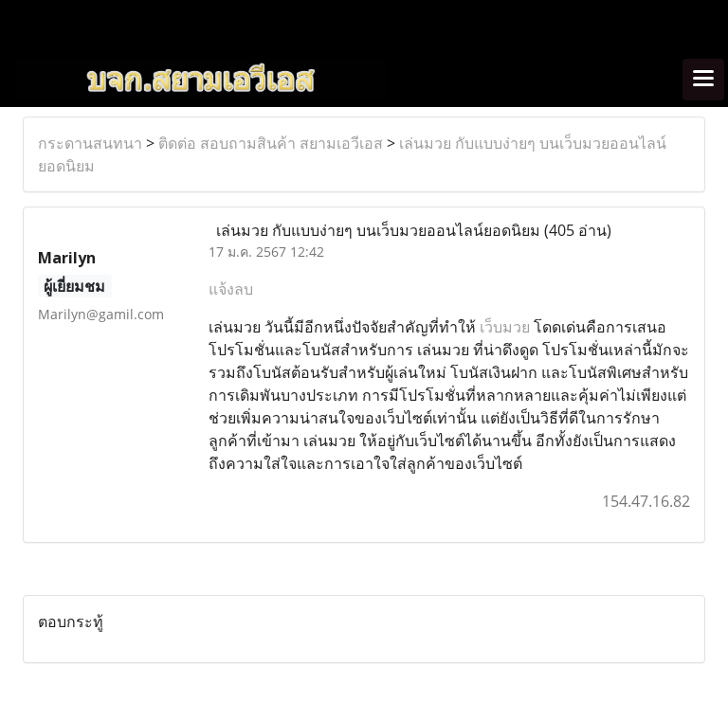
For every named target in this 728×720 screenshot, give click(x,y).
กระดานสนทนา (90, 143)
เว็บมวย (505, 327)
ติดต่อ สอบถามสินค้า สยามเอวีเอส (271, 143)
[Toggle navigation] (703, 80)
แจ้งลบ (231, 289)
